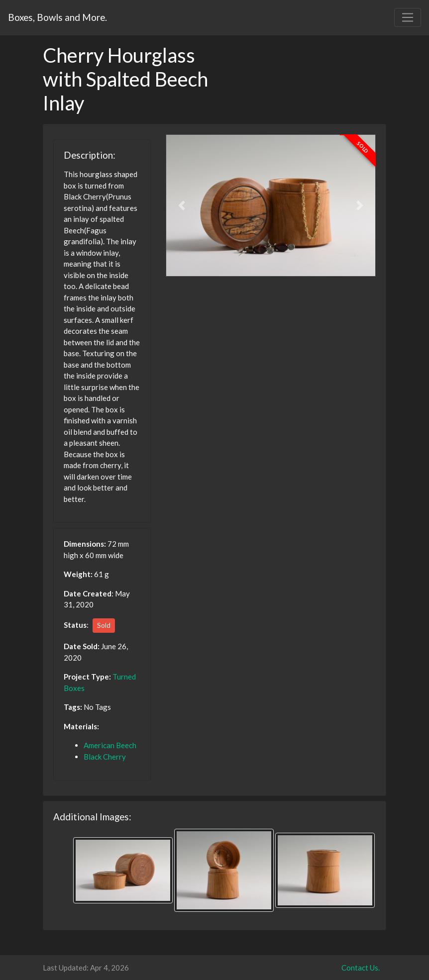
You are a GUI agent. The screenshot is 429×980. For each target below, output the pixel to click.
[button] (181, 205)
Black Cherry (105, 757)
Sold (104, 625)
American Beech (110, 745)
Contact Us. (361, 968)
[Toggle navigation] (408, 17)
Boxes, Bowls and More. (57, 17)
